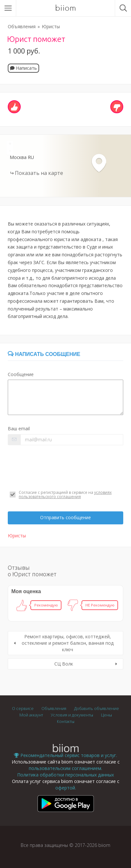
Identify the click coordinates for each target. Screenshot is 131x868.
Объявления (22, 26)
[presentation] (57, 468)
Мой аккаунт (31, 715)
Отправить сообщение (65, 517)
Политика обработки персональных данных (65, 775)
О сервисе (23, 709)
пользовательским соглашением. (65, 768)
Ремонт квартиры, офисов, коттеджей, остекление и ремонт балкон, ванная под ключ (68, 643)
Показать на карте (39, 173)
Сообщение (21, 374)
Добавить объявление (97, 709)
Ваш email (19, 428)
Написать (23, 68)
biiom (65, 8)
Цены (106, 715)
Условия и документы (72, 715)
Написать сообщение (44, 354)
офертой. (66, 788)
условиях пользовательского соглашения (65, 495)
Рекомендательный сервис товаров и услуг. (65, 755)
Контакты (66, 721)
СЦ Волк (64, 664)
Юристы (51, 26)
